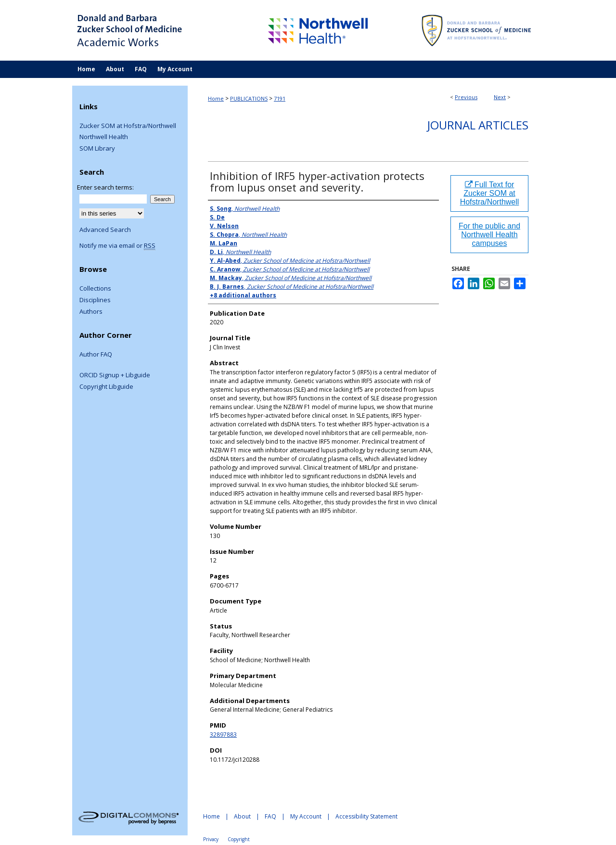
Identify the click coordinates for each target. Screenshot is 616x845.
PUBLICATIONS (249, 98)
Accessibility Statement (366, 816)
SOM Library (97, 149)
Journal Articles (478, 125)
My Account (306, 816)
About (242, 816)
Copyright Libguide (106, 387)
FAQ (270, 816)
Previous (466, 97)
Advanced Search (105, 230)
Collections (95, 289)
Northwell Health (104, 137)
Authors (91, 312)
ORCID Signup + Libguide (115, 375)
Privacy (211, 839)
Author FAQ (96, 355)
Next (500, 97)
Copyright (239, 839)
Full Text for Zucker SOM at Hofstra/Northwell (490, 193)
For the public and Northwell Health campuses (489, 235)
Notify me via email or (117, 246)
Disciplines (95, 300)
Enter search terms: (105, 187)
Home (216, 98)
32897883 (223, 735)
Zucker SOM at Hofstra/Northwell (128, 126)
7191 (280, 98)
